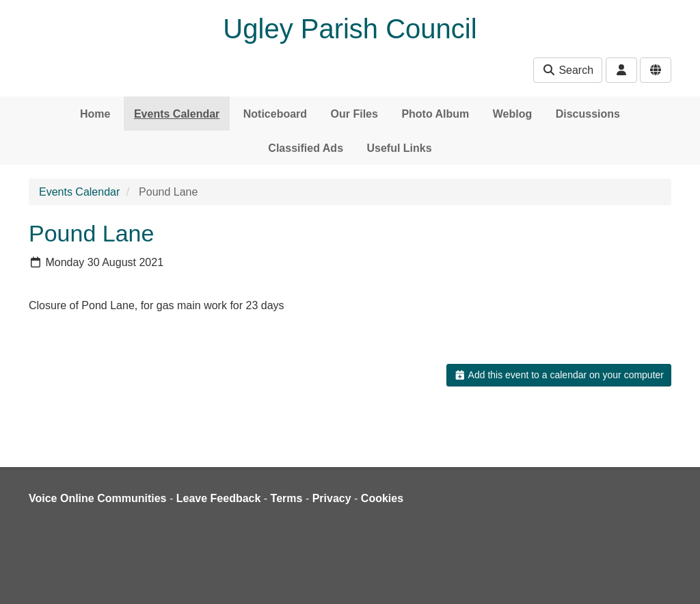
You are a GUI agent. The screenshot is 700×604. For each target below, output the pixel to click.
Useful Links (399, 148)
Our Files (354, 114)
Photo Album (435, 114)
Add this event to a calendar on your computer (559, 375)
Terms (287, 498)
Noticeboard (275, 114)
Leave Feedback (219, 498)
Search (568, 70)
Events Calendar (177, 114)
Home (95, 114)
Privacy (332, 498)
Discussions (588, 114)
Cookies (382, 498)
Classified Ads (306, 148)
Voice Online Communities (98, 498)
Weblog (512, 114)
